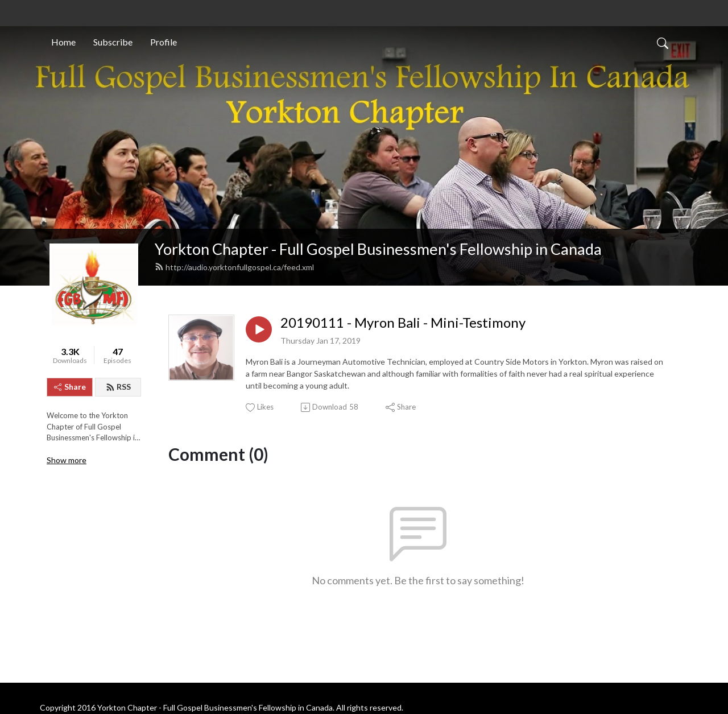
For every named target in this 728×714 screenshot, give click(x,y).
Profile (164, 42)
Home (63, 42)
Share (70, 387)
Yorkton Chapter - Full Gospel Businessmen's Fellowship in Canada (378, 249)
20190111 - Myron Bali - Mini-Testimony (403, 323)
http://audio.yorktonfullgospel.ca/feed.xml (234, 267)
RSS (118, 387)
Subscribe (113, 42)
